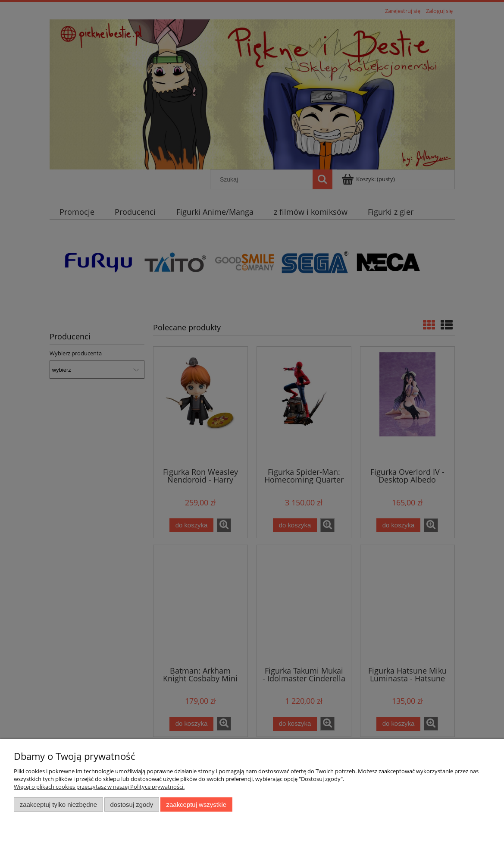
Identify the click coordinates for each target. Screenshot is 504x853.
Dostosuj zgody (131, 804)
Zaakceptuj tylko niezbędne (58, 804)
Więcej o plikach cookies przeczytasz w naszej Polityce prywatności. (99, 787)
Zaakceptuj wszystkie (196, 804)
